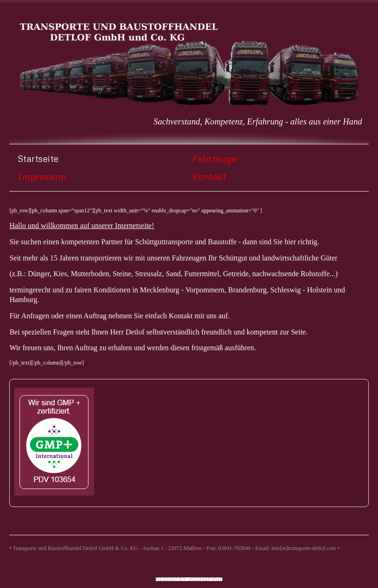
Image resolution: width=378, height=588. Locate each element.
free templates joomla (189, 579)
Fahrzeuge (215, 158)
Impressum (42, 176)
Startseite (38, 158)
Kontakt (210, 176)
